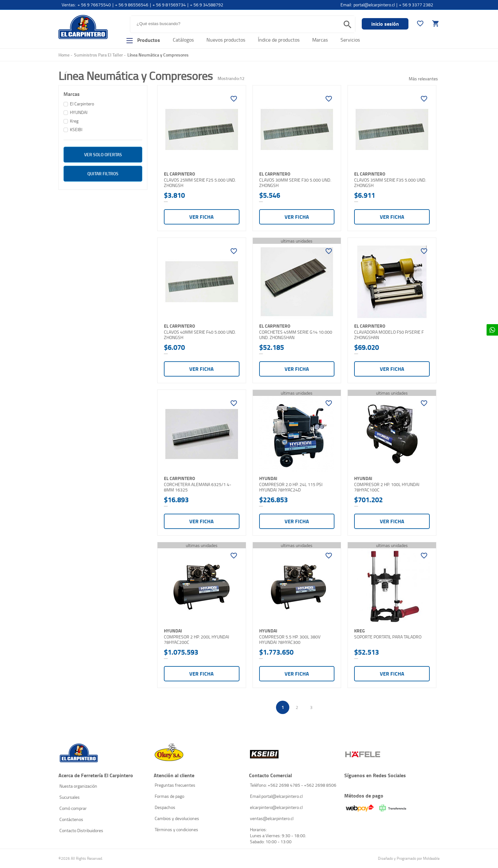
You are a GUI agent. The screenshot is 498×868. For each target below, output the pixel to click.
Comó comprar (73, 808)
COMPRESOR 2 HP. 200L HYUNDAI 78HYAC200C (196, 640)
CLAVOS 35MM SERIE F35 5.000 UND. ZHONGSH (390, 183)
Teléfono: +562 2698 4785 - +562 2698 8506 (293, 785)
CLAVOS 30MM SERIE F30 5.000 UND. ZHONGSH (295, 183)
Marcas (320, 40)
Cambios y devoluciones (177, 818)
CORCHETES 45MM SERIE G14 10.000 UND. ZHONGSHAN (296, 335)
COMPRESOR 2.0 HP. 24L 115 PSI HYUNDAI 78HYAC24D (291, 487)
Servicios (350, 40)
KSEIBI (76, 129)
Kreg (74, 121)
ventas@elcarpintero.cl (272, 818)
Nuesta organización (78, 786)
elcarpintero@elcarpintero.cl (276, 807)
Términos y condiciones (176, 829)
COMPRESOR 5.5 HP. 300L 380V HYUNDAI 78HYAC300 (290, 640)
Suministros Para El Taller (98, 55)
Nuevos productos (226, 40)
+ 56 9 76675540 (94, 5)
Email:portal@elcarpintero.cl (276, 796)
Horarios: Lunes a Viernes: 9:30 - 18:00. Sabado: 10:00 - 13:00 (278, 835)
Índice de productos (279, 40)
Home (64, 55)
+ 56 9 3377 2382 (416, 5)
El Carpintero (83, 27)
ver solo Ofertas (103, 154)
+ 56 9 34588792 (207, 5)
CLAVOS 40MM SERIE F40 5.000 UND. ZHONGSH (200, 335)
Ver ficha (202, 217)
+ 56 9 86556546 (132, 5)
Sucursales (70, 797)
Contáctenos (71, 819)
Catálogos (183, 40)
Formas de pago (169, 796)
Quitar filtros (103, 174)
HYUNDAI (79, 112)
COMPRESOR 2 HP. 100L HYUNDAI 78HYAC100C (387, 487)
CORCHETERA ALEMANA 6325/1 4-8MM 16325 (198, 487)
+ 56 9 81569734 (169, 5)
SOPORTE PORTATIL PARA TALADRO (388, 637)
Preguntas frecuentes (175, 785)
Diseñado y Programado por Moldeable (409, 858)
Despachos (165, 807)
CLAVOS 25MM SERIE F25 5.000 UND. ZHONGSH (200, 183)
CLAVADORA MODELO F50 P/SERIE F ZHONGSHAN (389, 335)
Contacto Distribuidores (81, 830)
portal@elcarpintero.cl (374, 5)
